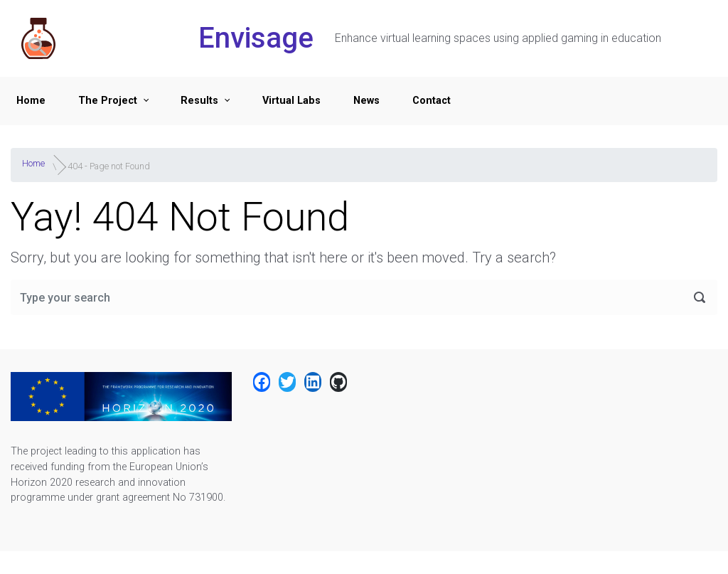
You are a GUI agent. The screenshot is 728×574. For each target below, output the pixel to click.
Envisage (256, 38)
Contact (432, 101)
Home (31, 101)
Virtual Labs (291, 101)
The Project (108, 101)
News (366, 101)
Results (199, 101)
